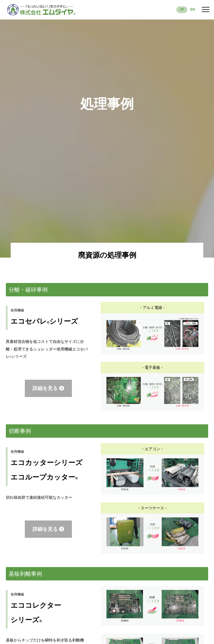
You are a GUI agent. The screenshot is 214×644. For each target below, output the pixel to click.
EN (193, 9)
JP (182, 9)
